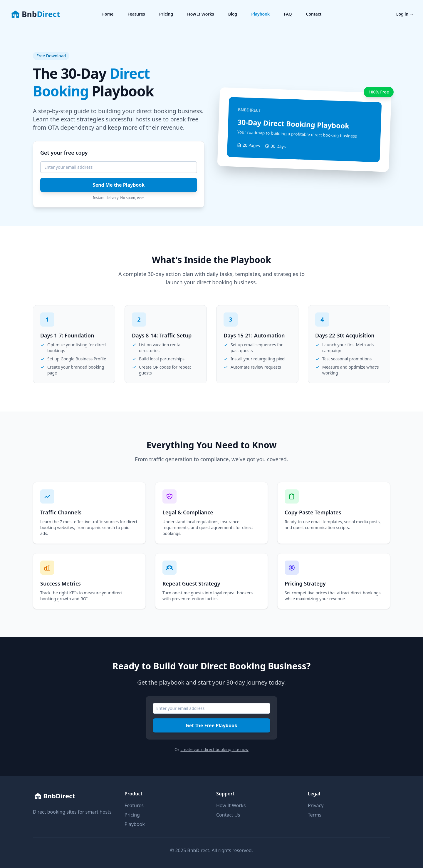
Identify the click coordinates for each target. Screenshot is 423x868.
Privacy (316, 805)
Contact (314, 14)
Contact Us (228, 815)
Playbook (260, 14)
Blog (233, 14)
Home (107, 14)
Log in (405, 14)
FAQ (288, 14)
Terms (315, 815)
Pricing (166, 14)
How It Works (201, 14)
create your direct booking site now (214, 749)
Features (136, 14)
